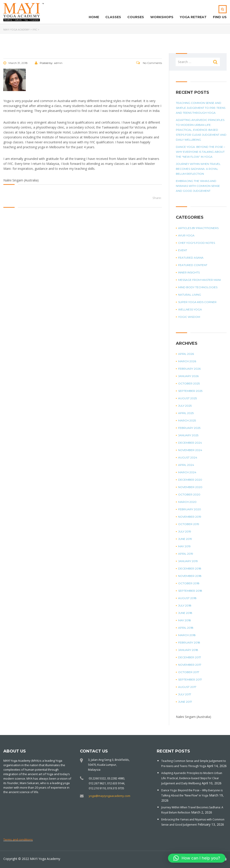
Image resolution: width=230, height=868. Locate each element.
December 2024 (190, 443)
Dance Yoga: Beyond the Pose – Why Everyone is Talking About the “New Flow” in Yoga (200, 152)
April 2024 (186, 465)
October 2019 (189, 524)
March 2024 (187, 472)
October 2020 (189, 494)
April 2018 (186, 628)
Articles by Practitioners (198, 228)
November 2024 (190, 450)
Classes (113, 17)
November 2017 (190, 665)
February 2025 (189, 428)
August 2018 (187, 598)
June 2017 (185, 702)
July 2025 (185, 406)
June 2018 (185, 613)
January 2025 (188, 435)
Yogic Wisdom (189, 317)
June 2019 (185, 539)
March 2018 (187, 635)
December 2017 (190, 657)
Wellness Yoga (190, 309)
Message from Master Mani (199, 280)
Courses (136, 17)
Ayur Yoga (186, 235)
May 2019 (184, 546)
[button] (197, 858)
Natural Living (190, 295)
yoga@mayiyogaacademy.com (109, 796)
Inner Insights (189, 272)
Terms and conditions (18, 840)
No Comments (149, 63)
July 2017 (185, 694)
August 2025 (187, 398)
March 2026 (187, 361)
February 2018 (189, 642)
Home (94, 17)
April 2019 (186, 554)
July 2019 (185, 531)
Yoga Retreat (193, 17)
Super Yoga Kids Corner (197, 302)
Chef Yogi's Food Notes (197, 243)
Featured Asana (191, 258)
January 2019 (188, 561)
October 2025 (189, 383)
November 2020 (190, 487)
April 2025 (186, 413)
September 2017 (190, 679)
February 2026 (189, 369)
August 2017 (187, 687)
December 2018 (190, 568)
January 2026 (188, 376)
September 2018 (190, 591)
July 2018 (185, 605)
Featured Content (193, 265)
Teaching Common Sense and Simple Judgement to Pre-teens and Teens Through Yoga (201, 108)
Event (183, 250)
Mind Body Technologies (198, 287)
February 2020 (190, 509)
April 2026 (186, 354)
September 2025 (190, 391)
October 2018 (189, 583)
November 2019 (190, 517)
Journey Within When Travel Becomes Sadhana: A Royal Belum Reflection (198, 169)
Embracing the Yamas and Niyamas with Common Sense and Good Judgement (198, 186)
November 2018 (190, 576)
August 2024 (188, 457)
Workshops (162, 17)
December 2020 (190, 480)
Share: (157, 198)
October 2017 (189, 672)
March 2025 (187, 420)
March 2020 (187, 502)
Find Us (220, 17)
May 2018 (185, 620)
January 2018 (188, 650)
